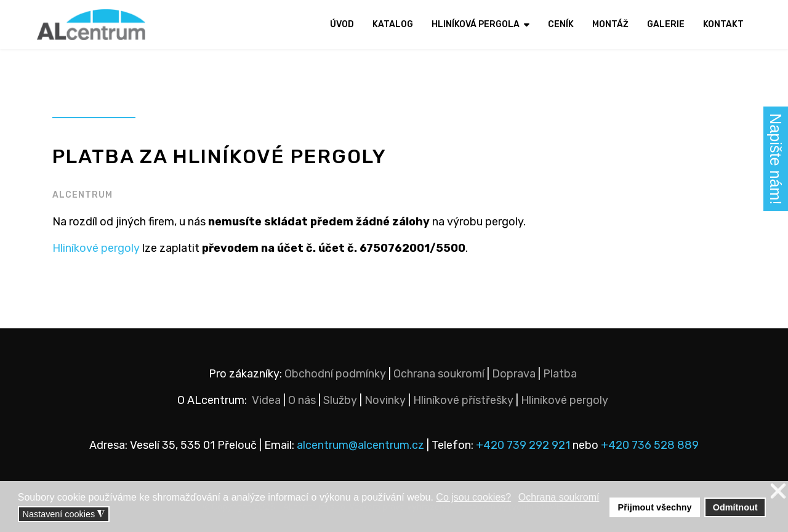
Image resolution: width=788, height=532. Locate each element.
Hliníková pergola (476, 24)
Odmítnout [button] (735, 507)
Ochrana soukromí (439, 374)
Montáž (610, 24)
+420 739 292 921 (523, 445)
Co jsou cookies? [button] (473, 497)
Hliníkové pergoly (96, 248)
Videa (266, 400)
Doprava (514, 374)
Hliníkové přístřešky (463, 400)
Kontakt (723, 24)
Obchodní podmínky (335, 374)
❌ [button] (778, 492)
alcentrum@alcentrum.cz (362, 445)
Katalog (393, 24)
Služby (340, 400)
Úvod (342, 24)
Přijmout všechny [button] (655, 507)
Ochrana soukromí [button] (559, 497)
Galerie (666, 24)
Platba (560, 374)
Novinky (385, 400)
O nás (302, 400)
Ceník (561, 24)
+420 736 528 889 (650, 445)
